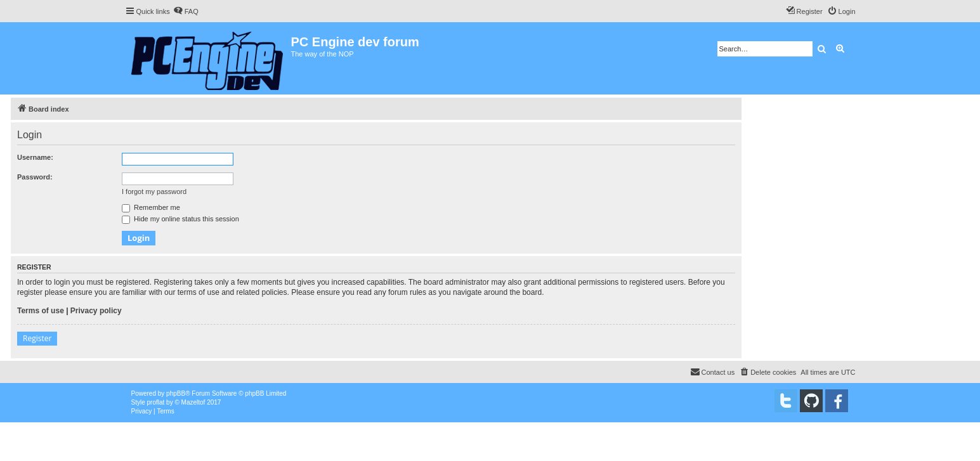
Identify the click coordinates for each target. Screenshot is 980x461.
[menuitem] (186, 11)
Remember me (151, 207)
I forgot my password (154, 192)
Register (37, 338)
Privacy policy (96, 311)
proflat (156, 402)
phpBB (176, 393)
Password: (35, 177)
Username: (35, 157)
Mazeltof (193, 402)
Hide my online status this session (180, 219)
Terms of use (41, 311)
